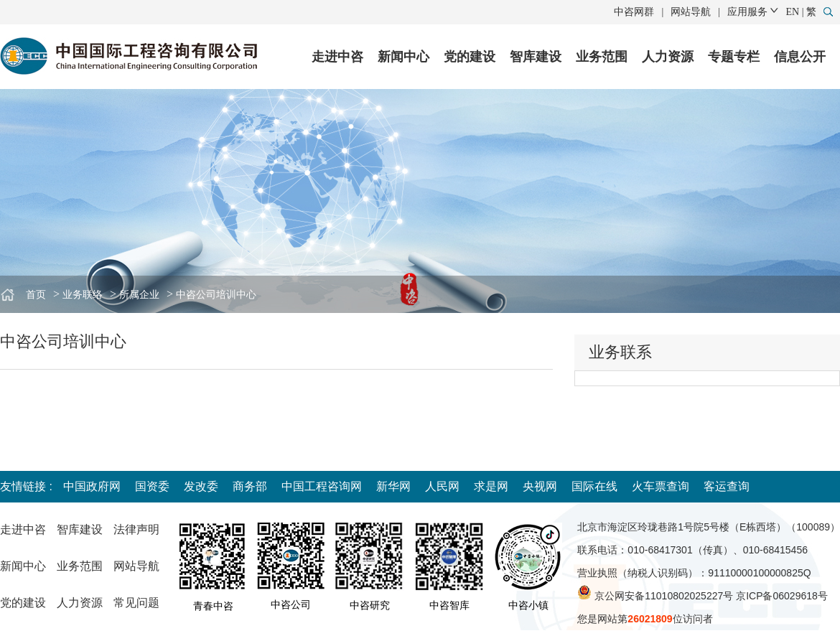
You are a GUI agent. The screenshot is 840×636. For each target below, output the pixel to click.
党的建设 (470, 57)
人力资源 (668, 57)
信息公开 (800, 57)
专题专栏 (734, 57)
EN (793, 12)
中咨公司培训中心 (216, 295)
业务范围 (602, 57)
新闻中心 (403, 57)
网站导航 (691, 12)
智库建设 (536, 57)
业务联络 (83, 295)
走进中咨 (337, 57)
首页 (36, 295)
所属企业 (139, 295)
